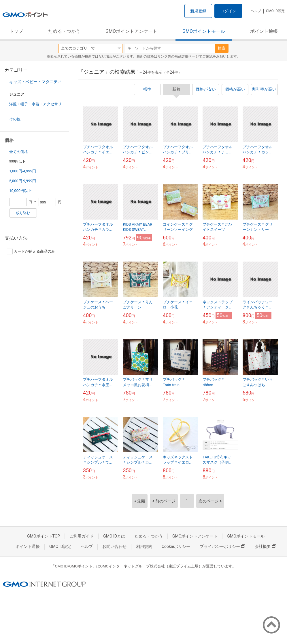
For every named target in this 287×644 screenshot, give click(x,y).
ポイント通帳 (264, 31)
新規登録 (198, 11)
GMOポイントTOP (44, 536)
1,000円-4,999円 (23, 171)
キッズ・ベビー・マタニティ (35, 82)
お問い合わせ (114, 546)
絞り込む (23, 213)
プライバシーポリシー (222, 546)
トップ (16, 31)
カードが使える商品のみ (31, 251)
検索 (222, 48)
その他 (15, 119)
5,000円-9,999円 (23, 181)
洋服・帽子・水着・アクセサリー (35, 107)
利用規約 (144, 546)
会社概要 (265, 546)
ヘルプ (256, 11)
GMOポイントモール (204, 31)
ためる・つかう (64, 31)
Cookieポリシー (176, 546)
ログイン (228, 11)
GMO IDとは (114, 536)
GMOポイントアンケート (131, 31)
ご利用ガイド (82, 536)
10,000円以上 (20, 191)
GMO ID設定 (275, 11)
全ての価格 (19, 152)
